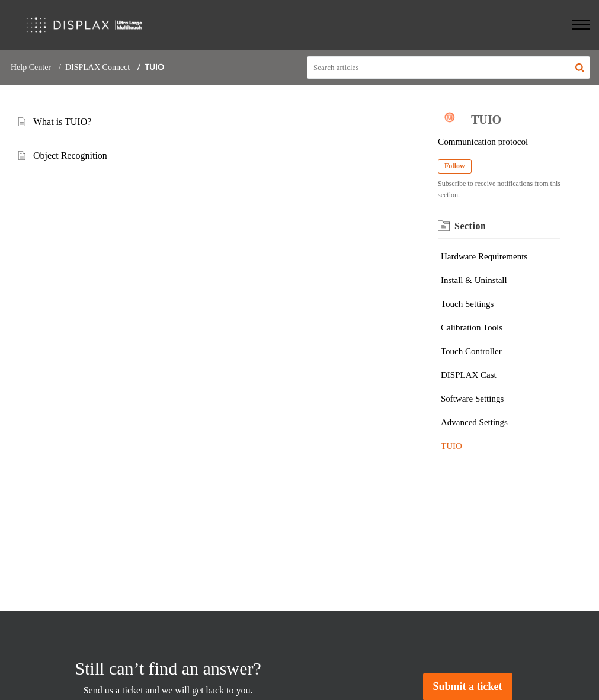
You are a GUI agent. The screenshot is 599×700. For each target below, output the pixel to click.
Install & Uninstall (474, 280)
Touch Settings (467, 304)
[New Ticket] (468, 687)
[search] (449, 68)
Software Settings (472, 399)
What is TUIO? (62, 122)
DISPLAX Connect (97, 67)
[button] (580, 68)
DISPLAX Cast (469, 375)
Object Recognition (70, 155)
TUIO (451, 446)
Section (470, 226)
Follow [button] (455, 166)
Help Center (31, 67)
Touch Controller (471, 351)
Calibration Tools (472, 327)
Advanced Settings (474, 422)
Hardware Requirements (484, 256)
